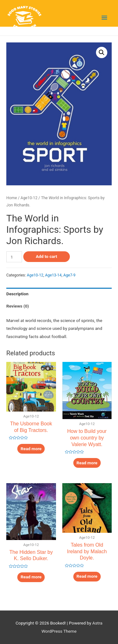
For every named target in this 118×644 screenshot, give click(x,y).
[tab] (59, 294)
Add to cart (47, 256)
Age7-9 (69, 275)
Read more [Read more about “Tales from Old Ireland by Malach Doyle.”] (87, 576)
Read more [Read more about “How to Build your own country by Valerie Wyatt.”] (87, 463)
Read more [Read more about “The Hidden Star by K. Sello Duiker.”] (31, 577)
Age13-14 (53, 275)
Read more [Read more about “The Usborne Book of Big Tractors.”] (31, 449)
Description (17, 294)
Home (12, 198)
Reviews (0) (18, 306)
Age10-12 (29, 198)
